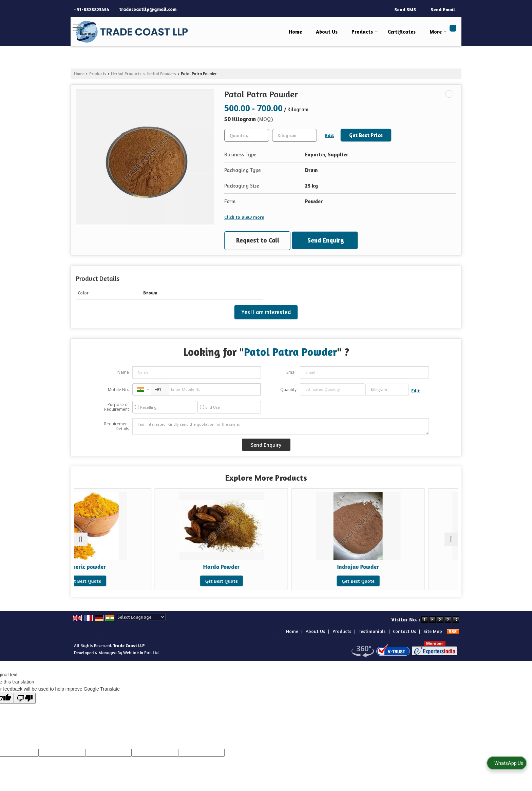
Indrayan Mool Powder (411, 567)
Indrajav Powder (315, 567)
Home (295, 32)
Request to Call (258, 240)
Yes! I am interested (266, 312)
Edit (329, 135)
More (438, 32)
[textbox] (294, 135)
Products (365, 32)
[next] (451, 539)
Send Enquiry (326, 240)
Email (291, 372)
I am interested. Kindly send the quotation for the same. (281, 426)
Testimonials (372, 631)
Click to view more (244, 217)
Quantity (288, 390)
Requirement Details (117, 426)
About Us (327, 32)
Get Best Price (366, 135)
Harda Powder (217, 567)
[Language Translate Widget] (141, 617)
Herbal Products (126, 74)
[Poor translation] (25, 698)
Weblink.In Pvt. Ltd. (141, 653)
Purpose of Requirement (117, 407)
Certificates (402, 32)
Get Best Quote (121, 581)
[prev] (81, 539)
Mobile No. (118, 390)
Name (123, 372)
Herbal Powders (161, 74)
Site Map (433, 631)
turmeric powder (121, 567)
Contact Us (404, 631)
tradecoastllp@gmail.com (148, 9)
